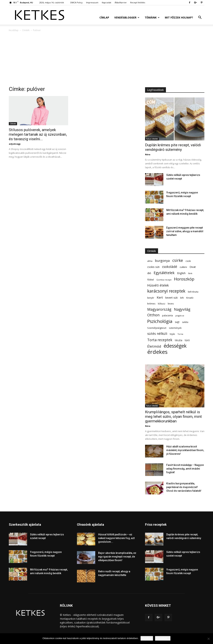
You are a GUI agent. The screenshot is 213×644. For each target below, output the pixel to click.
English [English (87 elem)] (181, 273)
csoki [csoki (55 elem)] (188, 261)
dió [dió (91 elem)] (149, 273)
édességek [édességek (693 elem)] (175, 346)
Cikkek (13, 124)
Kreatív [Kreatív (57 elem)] (190, 298)
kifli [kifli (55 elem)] (182, 298)
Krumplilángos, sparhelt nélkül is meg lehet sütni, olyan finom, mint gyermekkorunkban (173, 417)
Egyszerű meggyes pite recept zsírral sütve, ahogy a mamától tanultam (185, 231)
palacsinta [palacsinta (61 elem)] (167, 316)
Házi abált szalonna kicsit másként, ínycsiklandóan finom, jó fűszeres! (185, 450)
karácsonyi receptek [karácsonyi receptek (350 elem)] (166, 291)
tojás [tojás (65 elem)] (172, 334)
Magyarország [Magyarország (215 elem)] (159, 309)
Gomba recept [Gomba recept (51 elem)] (164, 280)
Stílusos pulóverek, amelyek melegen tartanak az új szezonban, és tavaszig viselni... (38, 134)
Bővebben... (163, 638)
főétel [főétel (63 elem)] (151, 280)
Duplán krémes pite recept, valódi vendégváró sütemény (173, 147)
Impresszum (92, 2)
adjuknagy (15, 144)
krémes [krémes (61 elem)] (151, 304)
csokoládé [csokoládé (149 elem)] (170, 267)
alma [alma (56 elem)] (150, 261)
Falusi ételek (152, 139)
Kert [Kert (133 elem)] (160, 297)
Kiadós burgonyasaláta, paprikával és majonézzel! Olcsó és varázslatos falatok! (184, 487)
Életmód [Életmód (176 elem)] (154, 346)
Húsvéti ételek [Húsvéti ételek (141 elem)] (158, 285)
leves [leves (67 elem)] (171, 304)
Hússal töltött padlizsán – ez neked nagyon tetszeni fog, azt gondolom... (116, 538)
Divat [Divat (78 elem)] (193, 267)
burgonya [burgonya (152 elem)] (162, 261)
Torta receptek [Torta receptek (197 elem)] (160, 340)
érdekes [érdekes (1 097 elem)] (157, 352)
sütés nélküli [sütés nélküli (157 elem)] (157, 334)
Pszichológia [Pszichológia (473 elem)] (160, 321)
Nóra (148, 154)
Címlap (104, 17)
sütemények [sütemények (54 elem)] (175, 328)
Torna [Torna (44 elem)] (180, 334)
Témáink (152, 17)
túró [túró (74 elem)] (187, 340)
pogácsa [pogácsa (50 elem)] (180, 316)
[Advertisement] (107, 60)
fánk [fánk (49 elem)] (190, 273)
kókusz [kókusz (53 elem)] (162, 304)
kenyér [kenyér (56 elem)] (151, 298)
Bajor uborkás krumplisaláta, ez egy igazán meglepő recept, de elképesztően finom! (117, 557)
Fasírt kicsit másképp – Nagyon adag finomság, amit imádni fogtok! (185, 469)
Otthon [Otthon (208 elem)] (153, 315)
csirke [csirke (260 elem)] (178, 260)
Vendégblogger (127, 17)
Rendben (147, 638)
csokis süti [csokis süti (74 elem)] (153, 267)
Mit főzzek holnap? (179, 17)
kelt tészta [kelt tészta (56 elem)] (193, 292)
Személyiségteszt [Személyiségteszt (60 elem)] (157, 328)
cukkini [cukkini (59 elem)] (183, 267)
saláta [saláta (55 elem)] (185, 322)
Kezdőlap (14, 30)
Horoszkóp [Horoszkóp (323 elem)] (184, 279)
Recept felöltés (138, 2)
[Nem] (208, 639)
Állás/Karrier (121, 2)
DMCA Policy (76, 2)
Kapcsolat (106, 2)
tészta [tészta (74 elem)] (179, 340)
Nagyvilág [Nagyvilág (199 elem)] (182, 309)
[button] (200, 18)
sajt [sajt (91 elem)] (177, 322)
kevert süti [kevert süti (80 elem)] (172, 298)
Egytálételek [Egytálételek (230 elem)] (164, 273)
